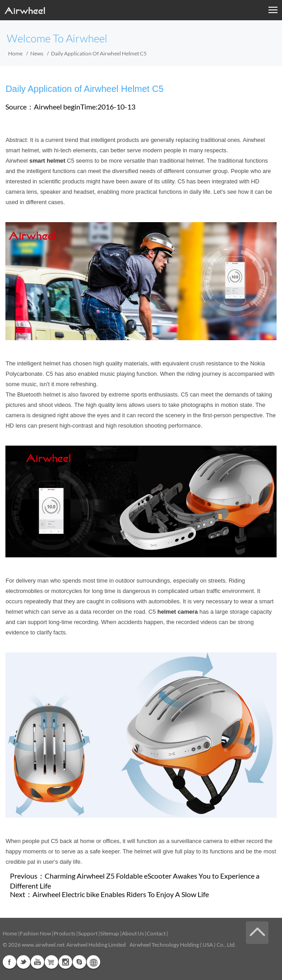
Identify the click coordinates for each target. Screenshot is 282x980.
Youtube (37, 962)
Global (93, 962)
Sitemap (110, 933)
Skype (79, 962)
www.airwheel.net (43, 945)
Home (15, 53)
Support (88, 933)
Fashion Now (35, 933)
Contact (156, 933)
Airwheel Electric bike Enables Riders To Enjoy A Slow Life (121, 894)
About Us (133, 933)
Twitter (23, 962)
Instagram (65, 962)
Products (65, 933)
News (37, 53)
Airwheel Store (51, 962)
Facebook (9, 962)
